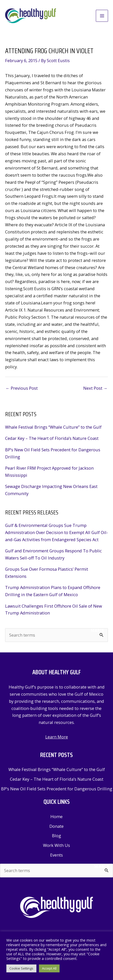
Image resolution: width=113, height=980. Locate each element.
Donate (56, 826)
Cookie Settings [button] (21, 968)
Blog (56, 836)
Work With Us (56, 845)
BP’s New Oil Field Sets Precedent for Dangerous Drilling (57, 789)
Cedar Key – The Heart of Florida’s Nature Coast (52, 438)
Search (97, 630)
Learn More (57, 737)
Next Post (95, 388)
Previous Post (22, 388)
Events (56, 855)
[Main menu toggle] (102, 16)
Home (56, 816)
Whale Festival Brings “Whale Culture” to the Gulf (53, 427)
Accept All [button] (49, 968)
